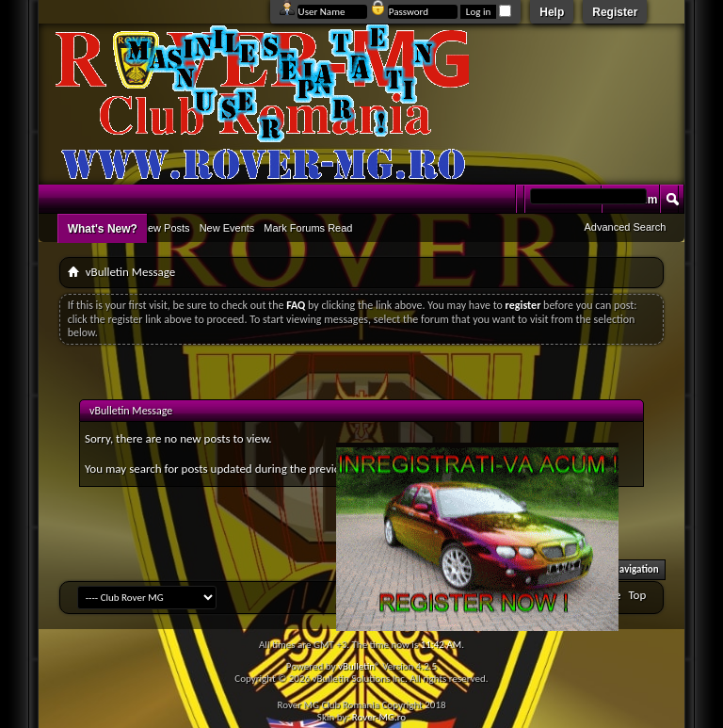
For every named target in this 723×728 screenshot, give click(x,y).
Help (552, 12)
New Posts (165, 228)
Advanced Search (625, 227)
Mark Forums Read (308, 228)
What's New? (103, 229)
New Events (227, 228)
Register (615, 12)
